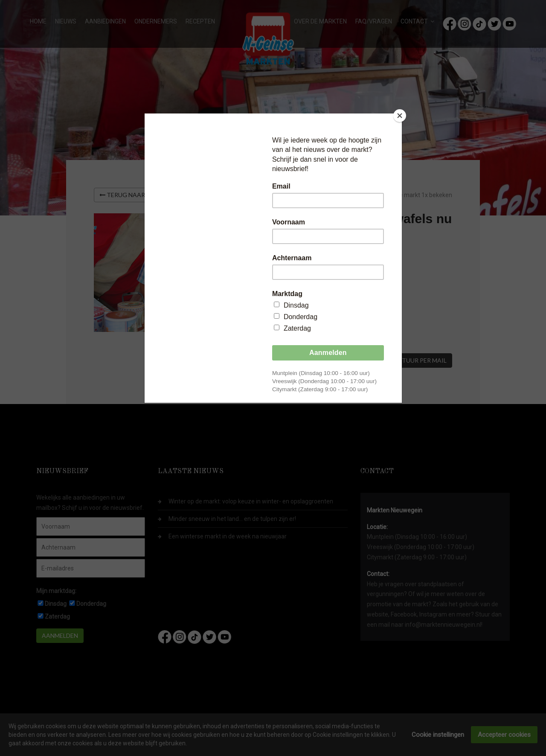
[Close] (400, 116)
